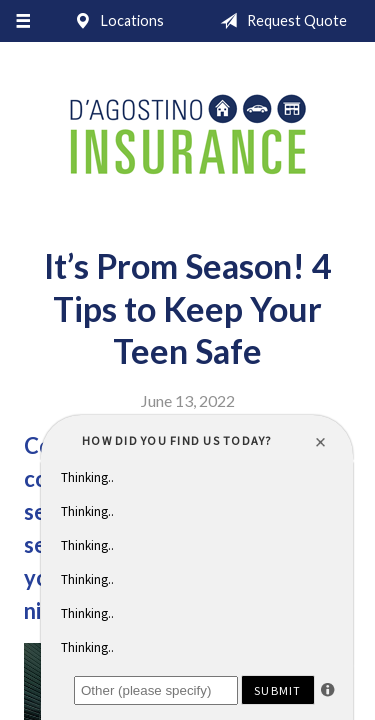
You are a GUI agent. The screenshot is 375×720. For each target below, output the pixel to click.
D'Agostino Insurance (188, 136)
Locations (115, 21)
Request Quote (279, 21)
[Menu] (22, 21)
